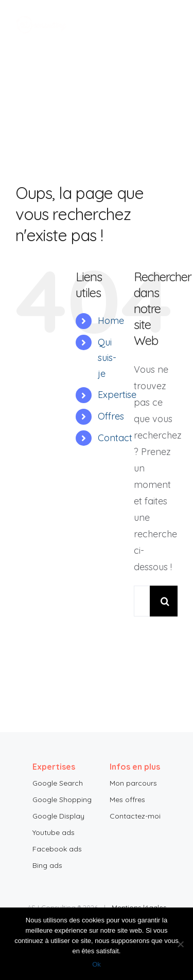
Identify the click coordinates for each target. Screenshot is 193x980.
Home (111, 321)
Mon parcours (133, 783)
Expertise (117, 395)
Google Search (58, 783)
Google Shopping (62, 800)
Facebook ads (57, 849)
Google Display (58, 816)
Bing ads (47, 865)
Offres (111, 416)
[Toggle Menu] (170, 25)
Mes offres (127, 800)
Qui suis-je (107, 358)
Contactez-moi (135, 816)
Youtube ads (54, 832)
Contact (115, 438)
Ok (97, 964)
